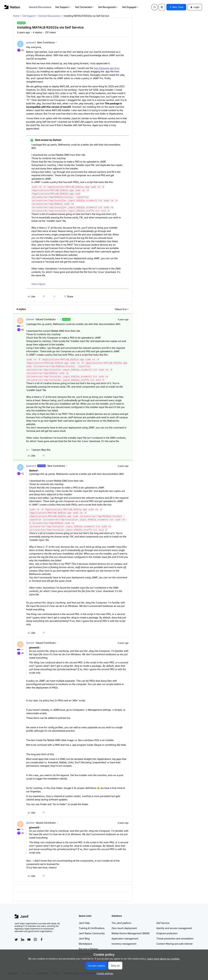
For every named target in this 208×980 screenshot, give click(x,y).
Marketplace (85, 944)
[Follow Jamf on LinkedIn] (23, 939)
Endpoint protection (167, 933)
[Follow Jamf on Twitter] (16, 940)
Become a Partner (88, 949)
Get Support (63, 7)
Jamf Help (84, 923)
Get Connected (85, 7)
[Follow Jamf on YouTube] (29, 939)
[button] (176, 7)
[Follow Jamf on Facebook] (42, 939)
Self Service (163, 923)
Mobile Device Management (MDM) (131, 933)
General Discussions (40, 7)
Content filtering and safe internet (175, 944)
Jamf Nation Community (92, 933)
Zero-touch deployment (124, 928)
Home (16, 16)
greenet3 (31, 42)
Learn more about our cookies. (164, 959)
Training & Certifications (92, 928)
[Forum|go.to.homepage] (12, 7)
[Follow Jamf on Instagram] (35, 939)
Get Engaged (130, 7)
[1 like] (38, 450)
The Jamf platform (122, 923)
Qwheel (30, 319)
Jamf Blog (84, 939)
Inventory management (124, 944)
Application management (125, 939)
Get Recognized (108, 7)
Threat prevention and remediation (175, 939)
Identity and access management (174, 928)
